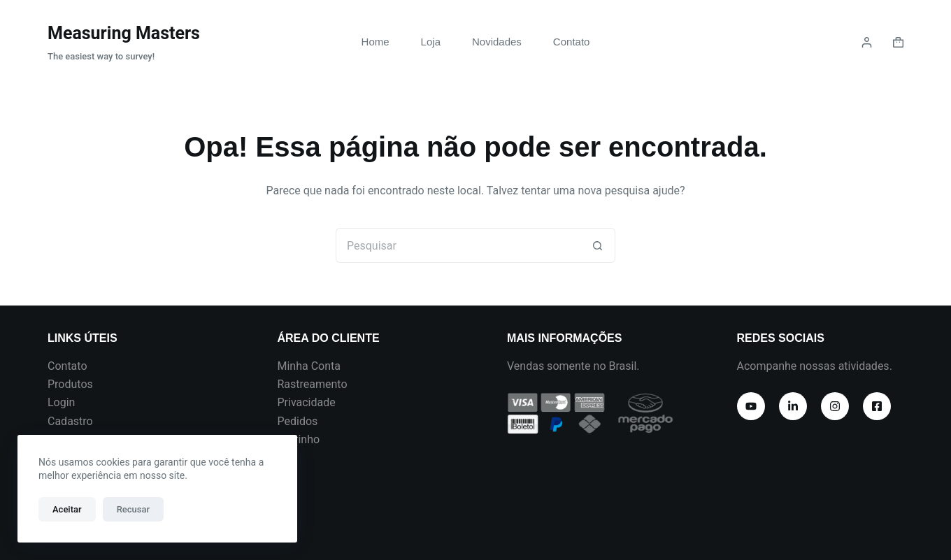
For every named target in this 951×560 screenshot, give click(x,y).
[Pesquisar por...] (458, 245)
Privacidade (307, 402)
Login (61, 402)
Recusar (133, 509)
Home (376, 42)
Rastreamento (313, 384)
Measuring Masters (124, 33)
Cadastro (70, 421)
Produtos (70, 384)
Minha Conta (309, 366)
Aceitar (67, 509)
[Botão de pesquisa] (598, 245)
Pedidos (298, 421)
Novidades (497, 42)
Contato (572, 42)
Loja (431, 42)
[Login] (867, 42)
